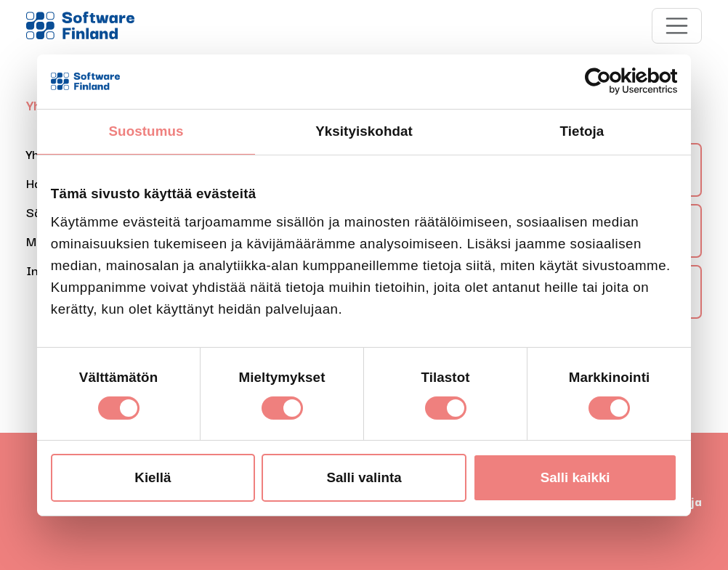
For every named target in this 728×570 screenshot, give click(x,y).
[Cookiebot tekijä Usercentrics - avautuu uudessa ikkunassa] (614, 81)
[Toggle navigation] (677, 26)
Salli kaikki (575, 477)
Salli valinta (364, 477)
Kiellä (153, 477)
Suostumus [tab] (146, 131)
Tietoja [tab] (582, 131)
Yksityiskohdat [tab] (364, 131)
